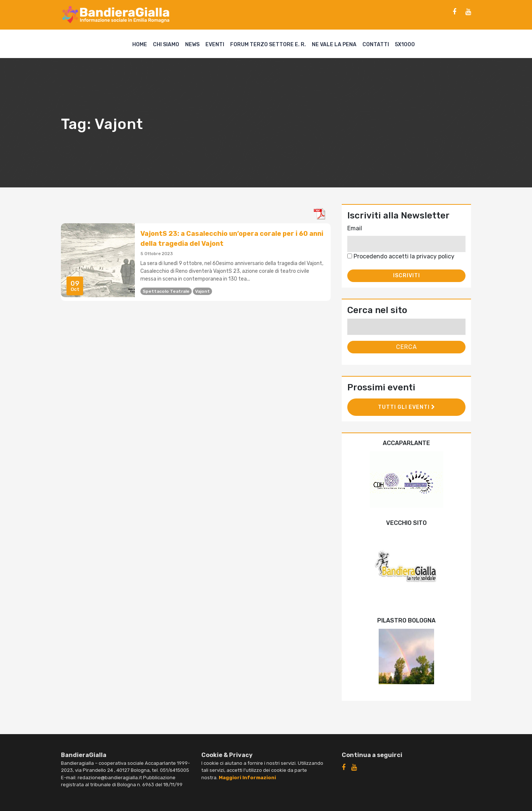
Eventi (215, 45)
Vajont (202, 291)
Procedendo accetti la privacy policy (401, 256)
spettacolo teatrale (166, 291)
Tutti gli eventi (407, 407)
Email (355, 228)
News (192, 45)
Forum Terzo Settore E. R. (268, 45)
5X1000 (405, 45)
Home (140, 45)
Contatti (376, 45)
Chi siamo (166, 45)
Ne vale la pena (334, 45)
